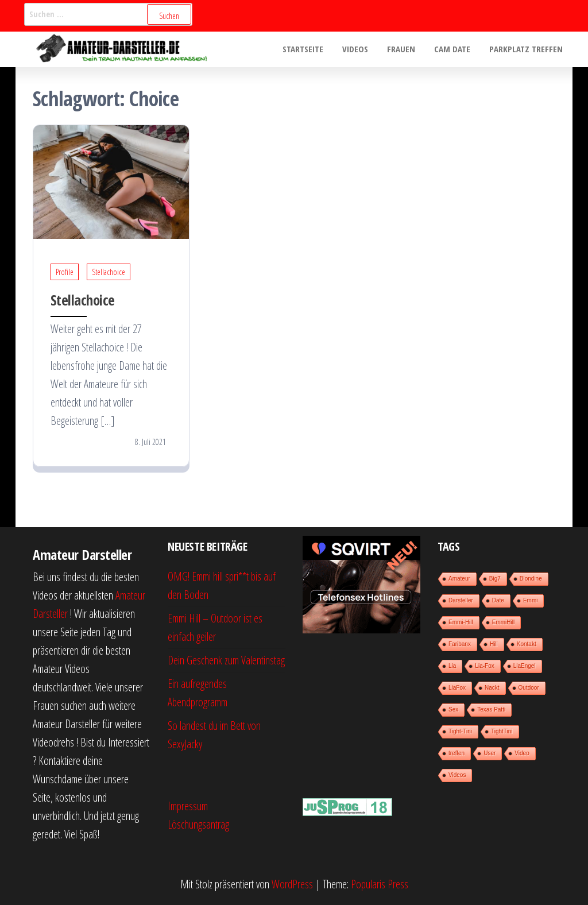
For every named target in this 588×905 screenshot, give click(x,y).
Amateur (459, 579)
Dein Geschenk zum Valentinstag (226, 660)
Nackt (492, 688)
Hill (494, 644)
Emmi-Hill (461, 622)
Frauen (406, 49)
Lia (452, 666)
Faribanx (460, 644)
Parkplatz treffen (527, 49)
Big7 (495, 579)
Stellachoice (109, 272)
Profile (65, 272)
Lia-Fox (484, 666)
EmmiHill (503, 622)
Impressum (188, 806)
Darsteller (461, 600)
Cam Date (455, 49)
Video (522, 753)
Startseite (311, 49)
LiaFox (457, 688)
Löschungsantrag (198, 824)
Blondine (531, 579)
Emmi (531, 600)
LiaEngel (525, 666)
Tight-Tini (460, 731)
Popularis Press (380, 884)
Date (498, 600)
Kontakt (527, 644)
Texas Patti (491, 709)
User (490, 753)
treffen (457, 753)
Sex (453, 709)
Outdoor (529, 688)
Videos (361, 49)
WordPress (292, 884)
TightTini (502, 731)
